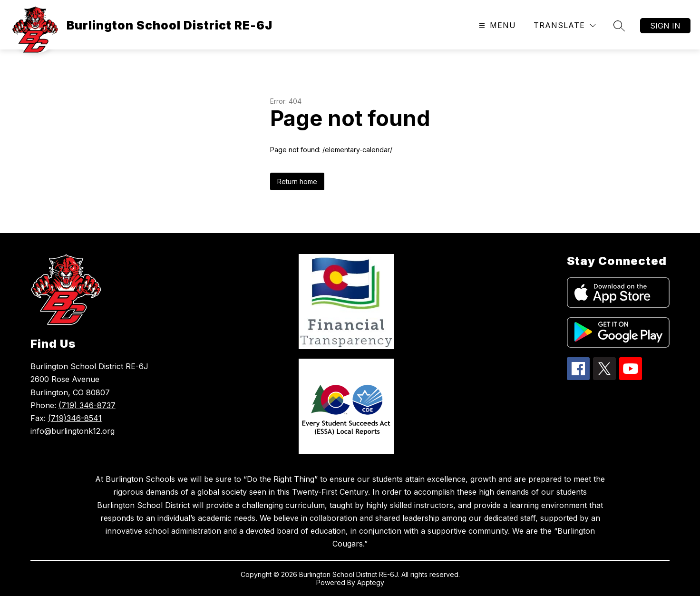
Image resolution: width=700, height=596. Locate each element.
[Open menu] (496, 25)
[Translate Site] (565, 25)
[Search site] (619, 26)
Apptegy (371, 582)
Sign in (665, 26)
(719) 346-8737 (87, 405)
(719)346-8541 (75, 418)
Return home (297, 181)
